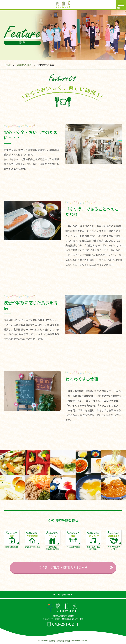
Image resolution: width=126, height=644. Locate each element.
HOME (7, 65)
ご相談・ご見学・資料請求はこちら (63, 567)
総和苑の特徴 (24, 65)
